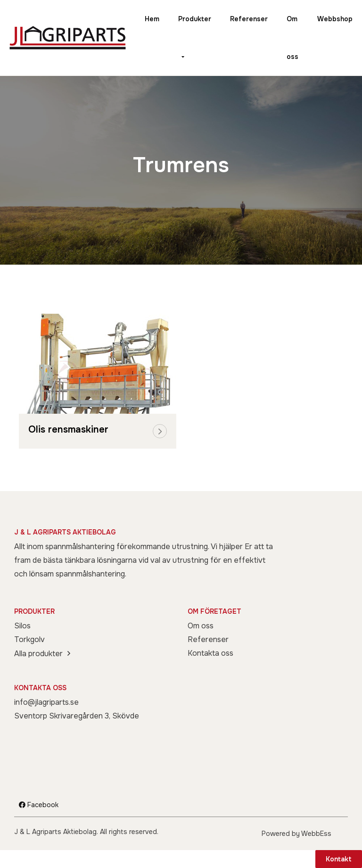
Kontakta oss (210, 653)
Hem (152, 19)
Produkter (195, 19)
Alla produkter (38, 654)
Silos (22, 626)
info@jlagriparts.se (46, 702)
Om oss (292, 38)
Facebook (39, 805)
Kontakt (339, 859)
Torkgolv (29, 639)
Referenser (249, 19)
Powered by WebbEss (296, 834)
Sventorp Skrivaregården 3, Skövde (77, 716)
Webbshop (335, 19)
